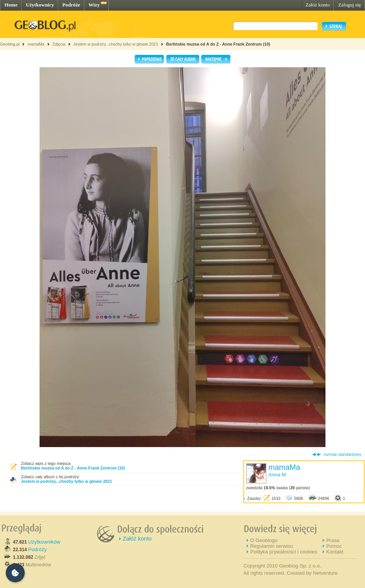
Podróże (71, 5)
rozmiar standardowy (342, 454)
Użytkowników (44, 542)
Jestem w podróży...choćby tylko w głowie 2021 (116, 44)
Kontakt (335, 552)
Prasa (333, 540)
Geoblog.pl (10, 44)
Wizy (94, 5)
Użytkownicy (40, 5)
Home (11, 5)
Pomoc (334, 546)
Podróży (37, 549)
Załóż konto (317, 5)
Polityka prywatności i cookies (284, 552)
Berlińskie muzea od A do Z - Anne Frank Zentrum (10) (218, 44)
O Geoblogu (264, 540)
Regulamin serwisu (272, 546)
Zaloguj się (349, 5)
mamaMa (36, 44)
